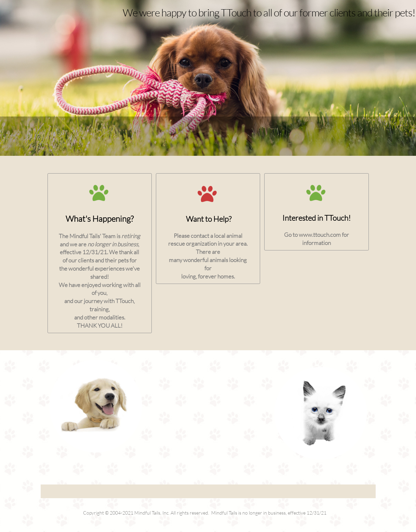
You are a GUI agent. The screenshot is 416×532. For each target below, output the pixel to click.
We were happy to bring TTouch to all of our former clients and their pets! (269, 12)
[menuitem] (17, 136)
